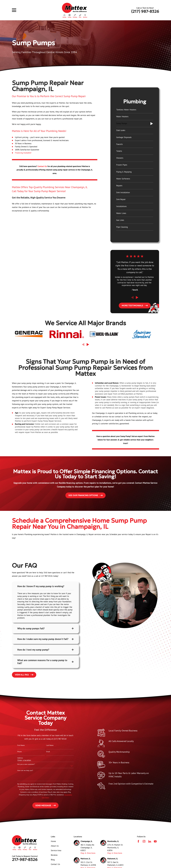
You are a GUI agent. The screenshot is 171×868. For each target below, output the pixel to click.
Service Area (56, 851)
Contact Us (55, 865)
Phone (16, 752)
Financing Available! (23, 153)
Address (16, 759)
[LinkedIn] (150, 842)
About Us (55, 846)
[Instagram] (144, 842)
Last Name (46, 746)
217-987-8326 (25, 860)
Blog (53, 860)
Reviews (54, 855)
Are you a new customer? (22, 765)
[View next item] (137, 297)
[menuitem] (135, 110)
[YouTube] (155, 842)
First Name (17, 746)
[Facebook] (138, 842)
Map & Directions (88, 854)
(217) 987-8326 (145, 11)
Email (44, 752)
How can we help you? (22, 771)
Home (53, 842)
